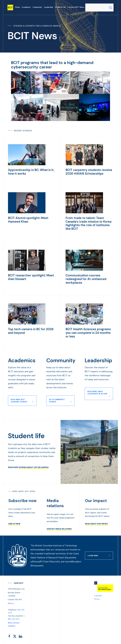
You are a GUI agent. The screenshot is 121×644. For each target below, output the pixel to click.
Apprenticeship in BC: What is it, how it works (31, 172)
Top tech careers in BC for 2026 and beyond (31, 331)
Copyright (98, 596)
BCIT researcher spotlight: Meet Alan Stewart (31, 277)
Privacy (97, 599)
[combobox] (99, 8)
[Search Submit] (111, 8)
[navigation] (12, 8)
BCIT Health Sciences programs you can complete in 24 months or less (88, 333)
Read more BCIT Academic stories (19, 401)
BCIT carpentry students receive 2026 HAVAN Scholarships (89, 172)
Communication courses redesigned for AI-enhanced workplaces (86, 279)
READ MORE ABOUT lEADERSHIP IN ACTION (97, 393)
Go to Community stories (57, 401)
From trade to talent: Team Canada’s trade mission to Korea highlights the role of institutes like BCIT (88, 223)
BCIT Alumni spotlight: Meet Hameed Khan (28, 220)
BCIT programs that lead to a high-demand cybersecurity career (52, 65)
